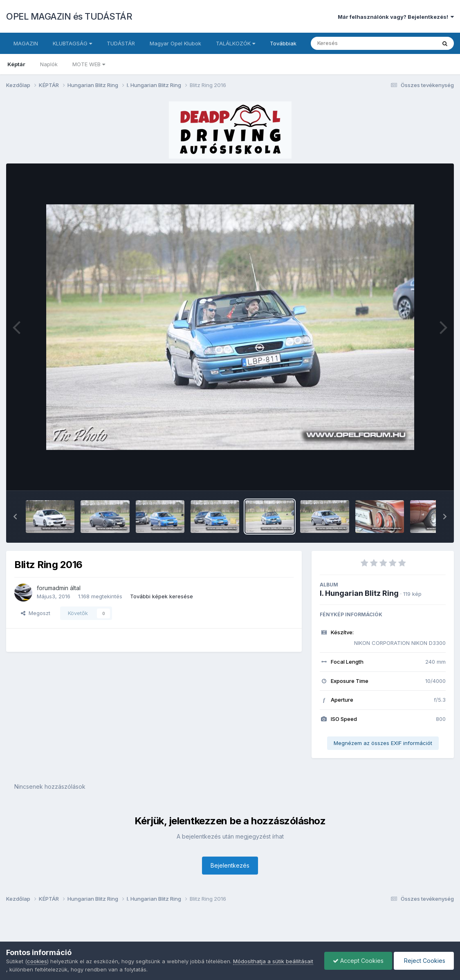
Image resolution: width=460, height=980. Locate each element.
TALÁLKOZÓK (236, 43)
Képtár (16, 64)
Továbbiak (283, 43)
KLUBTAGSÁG (72, 43)
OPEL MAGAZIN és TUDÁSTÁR (69, 16)
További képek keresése (162, 596)
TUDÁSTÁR (121, 43)
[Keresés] (351, 43)
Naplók (49, 64)
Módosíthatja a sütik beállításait (273, 961)
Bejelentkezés (230, 865)
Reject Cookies (424, 961)
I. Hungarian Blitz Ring (359, 593)
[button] (15, 517)
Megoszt (36, 613)
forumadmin (53, 588)
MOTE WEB (89, 64)
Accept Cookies (358, 961)
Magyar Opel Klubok (175, 43)
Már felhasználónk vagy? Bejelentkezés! (396, 17)
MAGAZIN (26, 43)
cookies (37, 961)
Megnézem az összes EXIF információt (383, 743)
